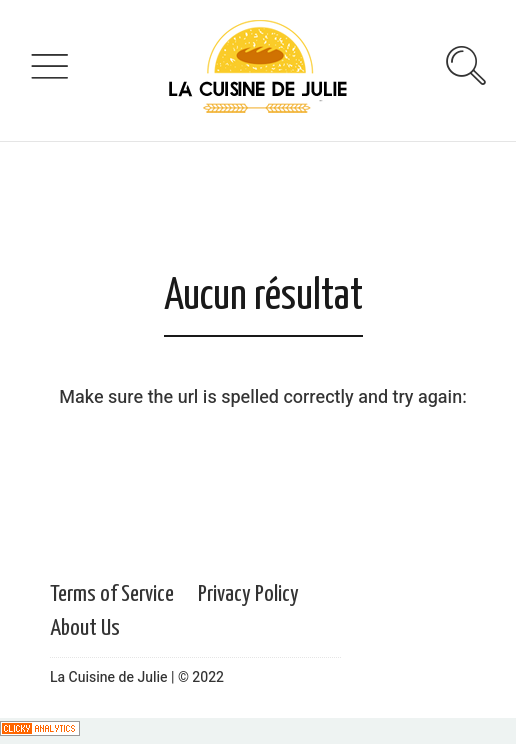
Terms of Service (112, 594)
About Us (85, 628)
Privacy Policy (248, 594)
